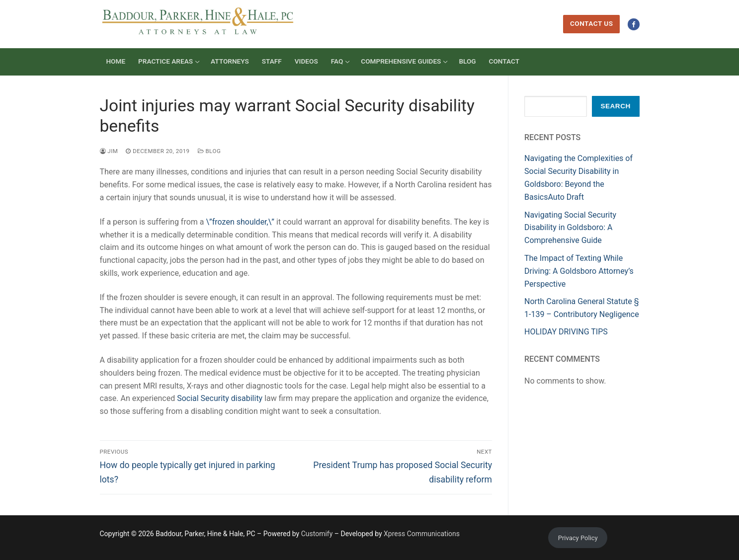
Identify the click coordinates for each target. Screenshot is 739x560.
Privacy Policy (578, 538)
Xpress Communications (422, 534)
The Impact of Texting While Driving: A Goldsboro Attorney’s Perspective (579, 271)
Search (615, 106)
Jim (109, 151)
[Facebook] (633, 24)
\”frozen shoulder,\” (240, 222)
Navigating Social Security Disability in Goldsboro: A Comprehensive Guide (570, 228)
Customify (317, 534)
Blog (209, 151)
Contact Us (592, 23)
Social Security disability (220, 398)
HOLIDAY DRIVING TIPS (566, 332)
